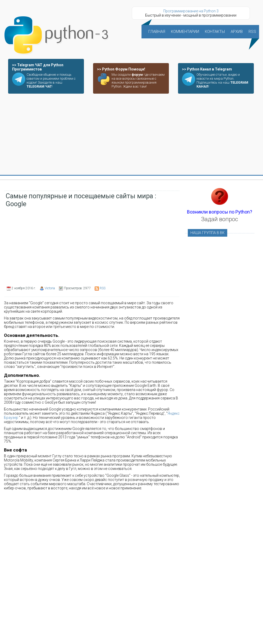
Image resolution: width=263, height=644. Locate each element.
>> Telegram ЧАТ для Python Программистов (38, 67)
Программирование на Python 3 (191, 11)
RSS (103, 288)
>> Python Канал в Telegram (207, 69)
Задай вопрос (220, 219)
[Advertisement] (131, 135)
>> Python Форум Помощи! (121, 69)
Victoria (50, 288)
